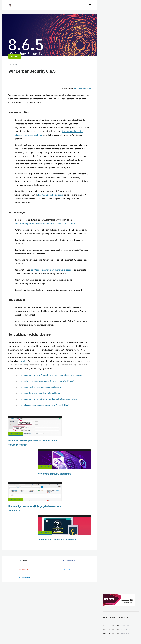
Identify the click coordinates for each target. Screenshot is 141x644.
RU (103, 637)
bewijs (34, 364)
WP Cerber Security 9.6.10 (111, 42)
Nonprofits (25, 631)
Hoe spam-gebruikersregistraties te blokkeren (42, 390)
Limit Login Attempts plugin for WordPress (48, 637)
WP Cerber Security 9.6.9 (111, 46)
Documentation (44, 627)
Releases (16, 61)
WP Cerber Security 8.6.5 (81, 93)
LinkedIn (87, 509)
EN (93, 637)
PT (110, 637)
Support (14, 631)
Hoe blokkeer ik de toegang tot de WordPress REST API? (46, 408)
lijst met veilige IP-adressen (52, 199)
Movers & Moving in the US (28, 634)
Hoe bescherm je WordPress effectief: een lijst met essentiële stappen (53, 378)
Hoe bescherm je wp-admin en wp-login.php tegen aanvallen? (49, 402)
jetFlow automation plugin (83, 637)
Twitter (68, 509)
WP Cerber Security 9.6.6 (120, 99)
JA (112, 637)
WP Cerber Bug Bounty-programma (69, 443)
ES (98, 637)
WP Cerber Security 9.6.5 (120, 110)
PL (106, 637)
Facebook (31, 509)
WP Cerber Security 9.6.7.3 (121, 79)
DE (96, 637)
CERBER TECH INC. (14, 627)
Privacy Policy (128, 627)
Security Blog (17, 436)
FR (101, 637)
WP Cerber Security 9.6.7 (120, 89)
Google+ (50, 509)
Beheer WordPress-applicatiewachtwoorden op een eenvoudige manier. (25, 447)
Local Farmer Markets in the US (53, 634)
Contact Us (30, 627)
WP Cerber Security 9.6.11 (111, 37)
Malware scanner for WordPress (66, 627)
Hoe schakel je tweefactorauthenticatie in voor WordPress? (48, 384)
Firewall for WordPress (90, 627)
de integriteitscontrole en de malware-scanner (53, 273)
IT (108, 637)
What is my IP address (111, 627)
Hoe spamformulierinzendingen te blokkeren (41, 396)
